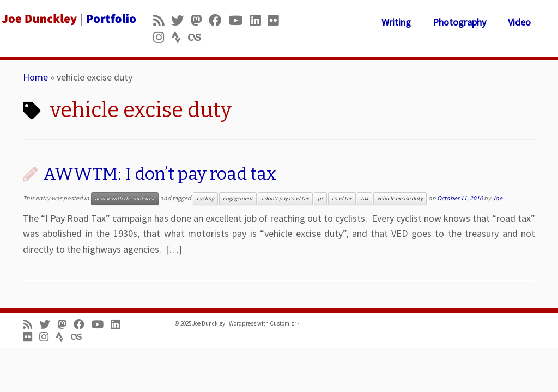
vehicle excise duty (400, 198)
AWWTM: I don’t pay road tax (160, 174)
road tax (342, 198)
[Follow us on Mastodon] (200, 20)
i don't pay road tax (285, 198)
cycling (205, 198)
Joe (497, 198)
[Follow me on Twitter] (181, 20)
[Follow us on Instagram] (162, 37)
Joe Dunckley (209, 323)
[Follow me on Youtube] (239, 20)
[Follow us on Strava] (180, 37)
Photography (459, 22)
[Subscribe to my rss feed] (162, 20)
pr (320, 198)
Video (519, 22)
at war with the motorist (125, 198)
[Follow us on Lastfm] (198, 37)
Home (35, 77)
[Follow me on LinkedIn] (259, 20)
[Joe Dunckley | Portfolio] (65, 19)
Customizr (283, 323)
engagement (238, 198)
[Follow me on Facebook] (219, 20)
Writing (396, 22)
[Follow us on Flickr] (277, 20)
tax (365, 198)
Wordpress (242, 323)
